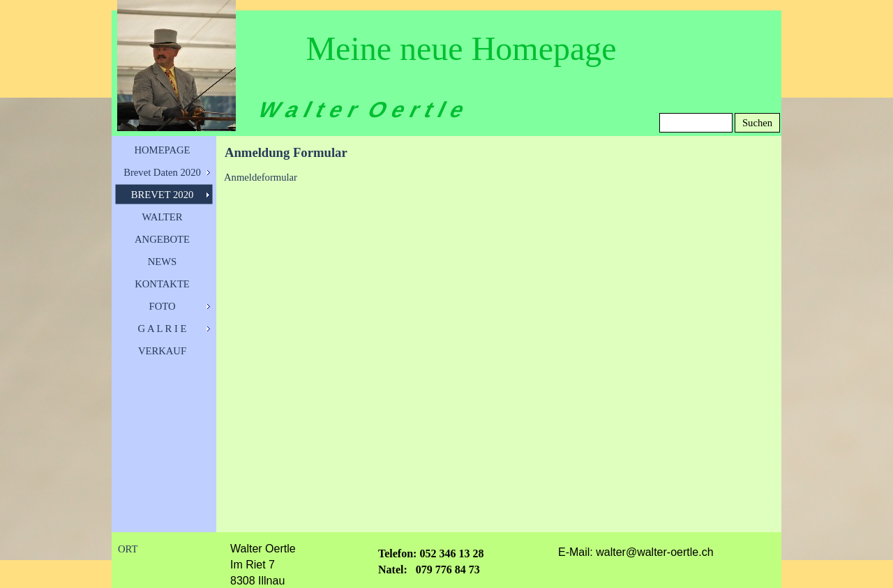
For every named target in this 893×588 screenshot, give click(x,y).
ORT (128, 549)
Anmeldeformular (261, 177)
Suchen (757, 123)
